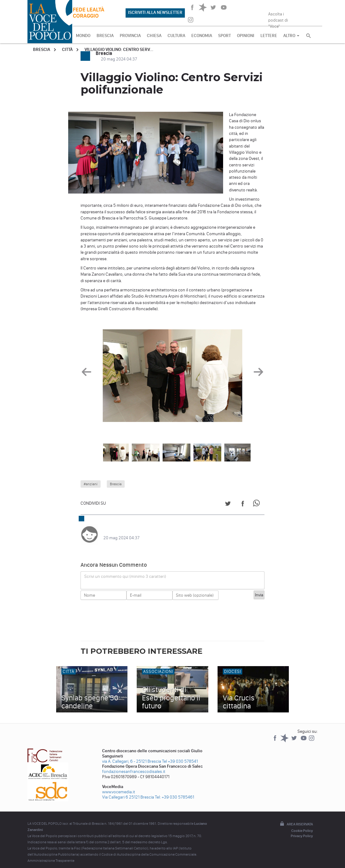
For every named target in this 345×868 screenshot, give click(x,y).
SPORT (224, 36)
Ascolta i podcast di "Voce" (278, 18)
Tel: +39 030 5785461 (175, 791)
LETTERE (269, 36)
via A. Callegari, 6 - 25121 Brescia (132, 755)
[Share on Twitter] (228, 505)
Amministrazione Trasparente (51, 854)
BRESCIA (105, 36)
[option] (173, 377)
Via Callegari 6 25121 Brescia (128, 791)
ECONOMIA (202, 36)
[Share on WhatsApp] (258, 505)
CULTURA (176, 36)
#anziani (91, 484)
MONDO (83, 36)
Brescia (42, 50)
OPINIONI (246, 36)
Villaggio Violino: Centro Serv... (119, 50)
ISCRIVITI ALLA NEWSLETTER (155, 13)
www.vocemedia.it (119, 786)
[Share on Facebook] (243, 505)
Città (67, 50)
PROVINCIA (130, 36)
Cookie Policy (302, 824)
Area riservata (296, 818)
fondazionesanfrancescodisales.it (134, 765)
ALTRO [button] (291, 36)
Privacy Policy (302, 830)
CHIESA (154, 36)
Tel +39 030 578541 (180, 755)
